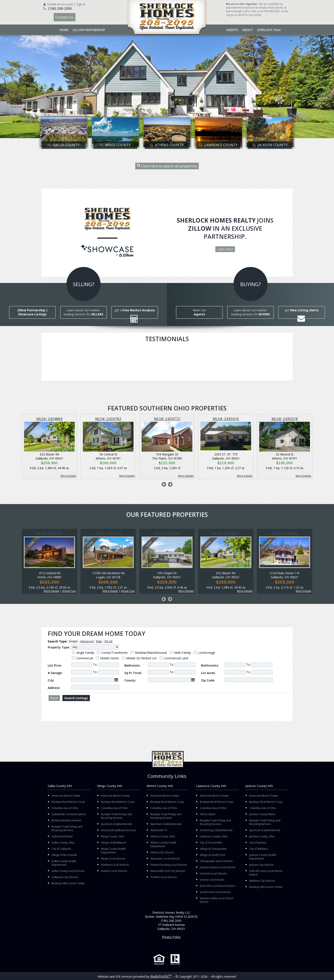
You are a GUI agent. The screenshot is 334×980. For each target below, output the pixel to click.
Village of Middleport (114, 843)
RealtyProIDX (161, 976)
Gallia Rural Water (62, 836)
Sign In (81, 4)
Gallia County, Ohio (63, 843)
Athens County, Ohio (163, 836)
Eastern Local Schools (114, 871)
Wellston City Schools (262, 881)
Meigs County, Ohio (113, 836)
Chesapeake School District (216, 861)
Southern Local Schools (115, 865)
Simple (73, 641)
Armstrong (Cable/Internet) (216, 830)
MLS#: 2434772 (167, 419)
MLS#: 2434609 (285, 533)
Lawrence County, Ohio (214, 836)
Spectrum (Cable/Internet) (116, 824)
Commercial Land (176, 658)
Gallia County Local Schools (68, 871)
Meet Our (199, 312)
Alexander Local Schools (165, 859)
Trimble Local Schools (164, 877)
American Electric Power (66, 796)
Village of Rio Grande (64, 855)
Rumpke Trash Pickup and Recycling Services (67, 828)
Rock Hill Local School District (217, 886)
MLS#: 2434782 (108, 419)
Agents (232, 30)
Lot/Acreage (207, 653)
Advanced (87, 641)
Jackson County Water (262, 814)
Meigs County (115, 145)
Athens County (167, 145)
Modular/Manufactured (151, 653)
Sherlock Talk (269, 30)
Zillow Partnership (89, 30)
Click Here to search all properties (167, 166)
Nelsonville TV (159, 830)
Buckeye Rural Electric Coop (68, 802)
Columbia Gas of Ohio (65, 808)
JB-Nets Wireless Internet (66, 820)
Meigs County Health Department (113, 851)
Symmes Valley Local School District (217, 900)
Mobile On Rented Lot (141, 658)
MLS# (108, 641)
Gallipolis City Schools (65, 877)
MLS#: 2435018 (285, 419)
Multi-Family (182, 653)
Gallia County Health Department (64, 863)
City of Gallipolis (61, 849)
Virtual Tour (69, 591)
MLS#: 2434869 (50, 419)
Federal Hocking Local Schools (169, 865)
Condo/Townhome (114, 653)
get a (135, 310)
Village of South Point (212, 855)
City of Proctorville (211, 843)
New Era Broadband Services (118, 830)
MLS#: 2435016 (226, 419)
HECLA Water (208, 814)
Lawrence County (218, 145)
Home (64, 30)
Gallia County (64, 145)
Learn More (225, 249)
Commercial (85, 658)
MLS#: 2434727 (108, 533)
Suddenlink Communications (69, 814)
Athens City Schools (162, 852)
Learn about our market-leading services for (83, 312)
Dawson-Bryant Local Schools (218, 867)
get (302, 310)
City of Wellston (259, 849)
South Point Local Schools (215, 892)
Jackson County (270, 145)
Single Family (85, 653)
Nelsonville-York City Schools (168, 871)
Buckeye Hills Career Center (68, 883)
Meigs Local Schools (113, 859)
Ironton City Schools (212, 880)
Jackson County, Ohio (262, 836)
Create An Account (60, 4)
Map (99, 641)
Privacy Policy (171, 937)
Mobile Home (109, 658)
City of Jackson (258, 843)
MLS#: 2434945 (167, 533)
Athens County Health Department (163, 844)
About (248, 30)
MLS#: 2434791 (50, 533)
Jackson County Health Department (263, 857)
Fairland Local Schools (213, 873)
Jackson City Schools (261, 865)
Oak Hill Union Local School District (266, 873)
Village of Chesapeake (213, 849)
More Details (68, 476)
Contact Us (64, 17)
